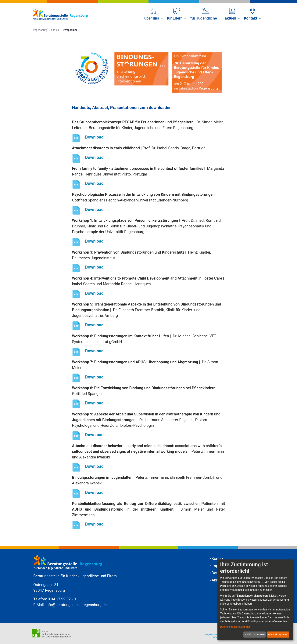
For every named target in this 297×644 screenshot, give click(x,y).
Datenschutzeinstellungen (235, 627)
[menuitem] (154, 14)
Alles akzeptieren (278, 634)
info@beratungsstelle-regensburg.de (76, 605)
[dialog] (255, 600)
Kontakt (218, 559)
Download (94, 137)
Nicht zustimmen (255, 634)
